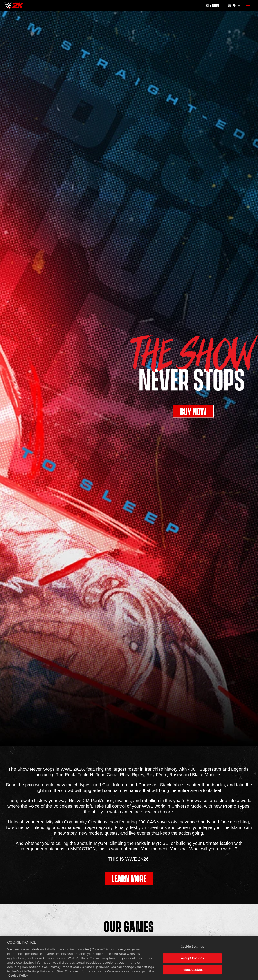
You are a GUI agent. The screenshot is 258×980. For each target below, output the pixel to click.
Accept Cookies (192, 960)
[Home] (14, 6)
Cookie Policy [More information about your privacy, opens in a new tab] (18, 978)
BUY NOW (193, 413)
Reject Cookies (192, 972)
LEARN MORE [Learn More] (129, 879)
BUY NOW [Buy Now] (212, 6)
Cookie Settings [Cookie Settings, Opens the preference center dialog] (192, 949)
